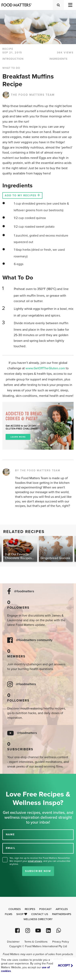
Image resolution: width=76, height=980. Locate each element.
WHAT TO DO (11, 68)
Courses (15, 909)
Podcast (45, 909)
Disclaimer (13, 942)
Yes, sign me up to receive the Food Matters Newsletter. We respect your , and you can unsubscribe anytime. (40, 861)
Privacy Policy (61, 942)
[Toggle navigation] (70, 5)
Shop (22, 914)
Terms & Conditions (36, 942)
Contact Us (40, 914)
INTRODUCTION (13, 59)
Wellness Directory (38, 919)
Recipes (30, 909)
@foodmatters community (34, 640)
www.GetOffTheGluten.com (46, 368)
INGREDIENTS (59, 59)
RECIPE (8, 49)
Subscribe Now (38, 871)
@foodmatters (24, 591)
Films (9, 914)
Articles (62, 909)
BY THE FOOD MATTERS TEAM (38, 470)
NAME (10, 835)
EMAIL (11, 848)
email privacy (35, 861)
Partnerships (62, 914)
